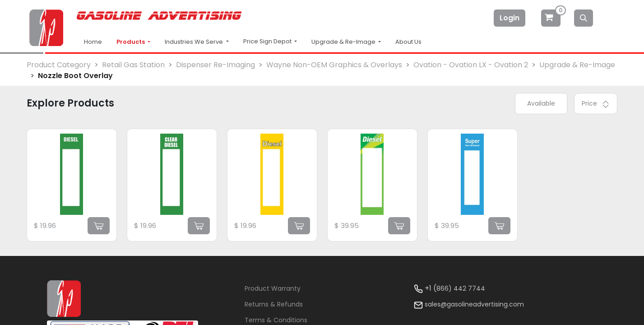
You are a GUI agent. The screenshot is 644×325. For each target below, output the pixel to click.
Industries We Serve (195, 42)
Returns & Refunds (274, 304)
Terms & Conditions (276, 320)
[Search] (584, 18)
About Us (408, 42)
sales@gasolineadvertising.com (474, 304)
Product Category (59, 65)
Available (541, 103)
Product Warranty (273, 288)
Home (93, 42)
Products (131, 42)
